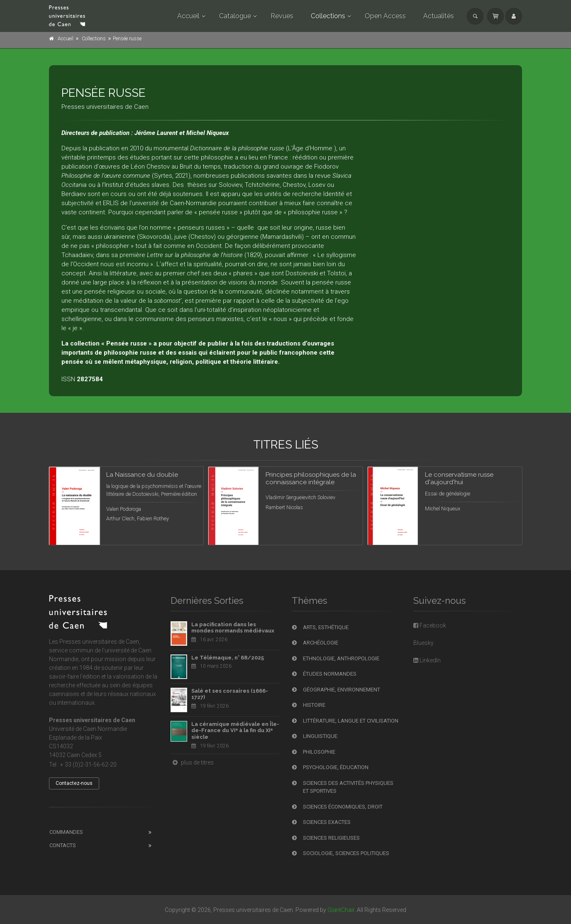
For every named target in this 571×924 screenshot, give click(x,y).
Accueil (188, 16)
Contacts (63, 845)
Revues (282, 16)
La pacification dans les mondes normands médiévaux (233, 628)
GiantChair (341, 910)
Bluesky (423, 643)
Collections (328, 16)
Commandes (66, 832)
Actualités (439, 16)
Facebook (430, 625)
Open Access (385, 16)
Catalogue (235, 16)
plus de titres (192, 762)
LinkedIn (427, 660)
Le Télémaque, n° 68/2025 (228, 658)
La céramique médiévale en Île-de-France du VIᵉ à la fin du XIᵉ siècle (235, 730)
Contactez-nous (74, 783)
